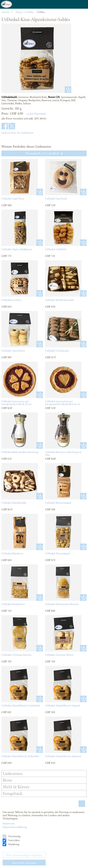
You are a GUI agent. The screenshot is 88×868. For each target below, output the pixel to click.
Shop (18, 12)
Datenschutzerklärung (15, 827)
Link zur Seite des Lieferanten (17, 133)
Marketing (13, 844)
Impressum (9, 823)
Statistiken (14, 840)
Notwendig (14, 836)
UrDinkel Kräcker (31, 12)
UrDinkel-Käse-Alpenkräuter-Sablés (42, 12)
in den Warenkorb (36, 114)
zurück (5, 12)
